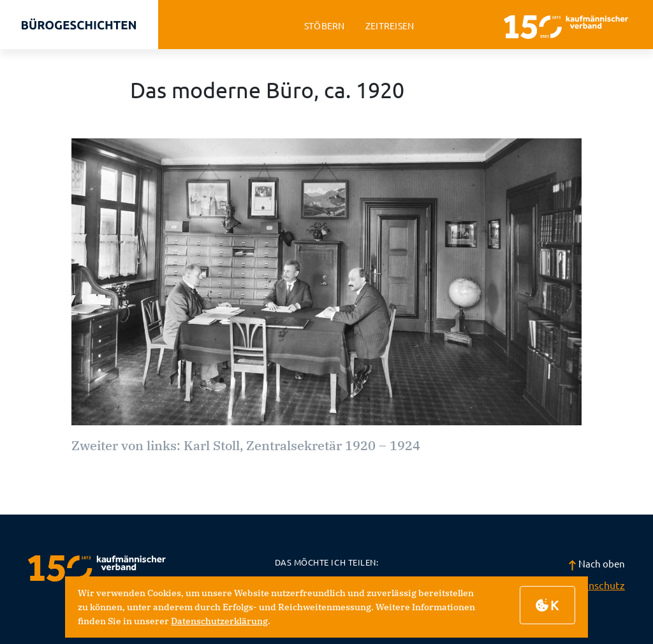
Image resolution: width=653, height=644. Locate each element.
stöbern (325, 26)
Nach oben (597, 563)
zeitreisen (390, 26)
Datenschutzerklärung (219, 621)
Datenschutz (595, 585)
